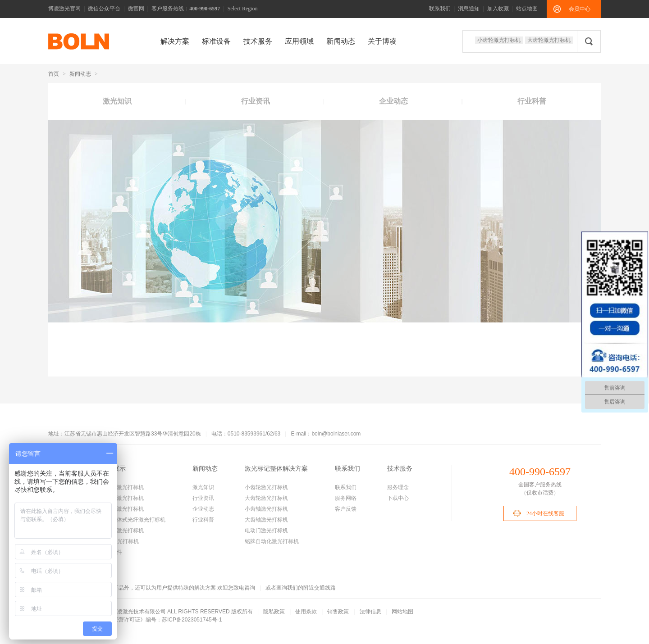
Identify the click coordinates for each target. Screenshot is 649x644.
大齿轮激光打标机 (549, 40)
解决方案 (175, 41)
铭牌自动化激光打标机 (272, 541)
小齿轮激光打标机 (499, 40)
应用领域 (299, 41)
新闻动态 (341, 41)
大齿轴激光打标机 (266, 520)
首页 (54, 74)
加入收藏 (498, 9)
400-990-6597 (540, 472)
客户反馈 (346, 509)
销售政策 (338, 612)
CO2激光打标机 (120, 541)
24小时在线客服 (545, 513)
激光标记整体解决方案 (276, 468)
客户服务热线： (186, 9)
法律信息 (370, 612)
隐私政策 (274, 612)
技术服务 (258, 41)
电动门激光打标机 (266, 531)
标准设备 (216, 41)
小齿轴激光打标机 (122, 509)
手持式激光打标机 (122, 531)
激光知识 (117, 101)
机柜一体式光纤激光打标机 (133, 520)
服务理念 (398, 487)
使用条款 (306, 612)
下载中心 (398, 498)
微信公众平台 (104, 9)
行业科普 (532, 101)
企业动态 (393, 101)
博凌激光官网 (64, 9)
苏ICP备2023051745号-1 (192, 620)
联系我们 (440, 9)
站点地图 (527, 9)
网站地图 (402, 612)
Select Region (243, 9)
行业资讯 (256, 101)
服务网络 (346, 498)
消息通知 (469, 9)
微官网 (136, 9)
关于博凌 (382, 41)
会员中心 (580, 9)
